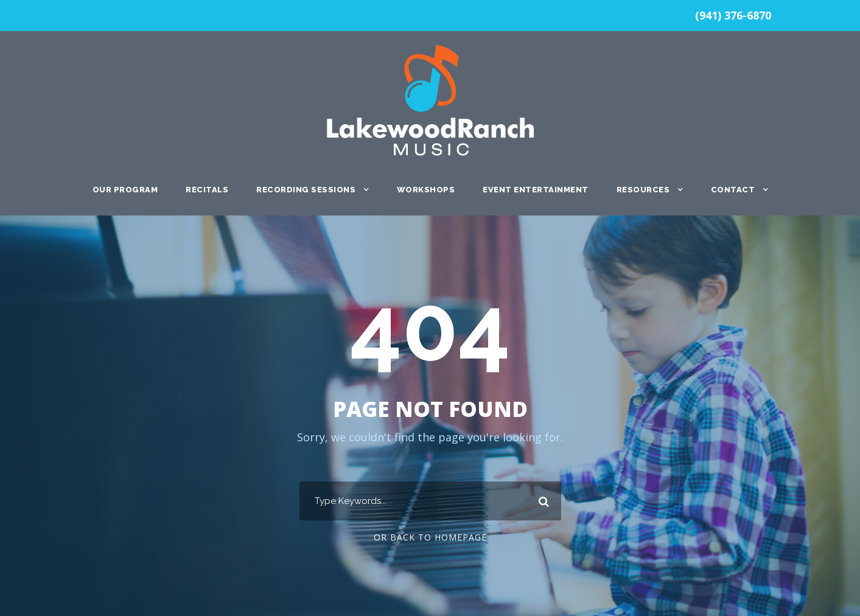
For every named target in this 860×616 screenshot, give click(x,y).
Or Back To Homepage (430, 537)
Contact (733, 190)
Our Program (125, 190)
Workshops (426, 190)
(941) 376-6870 (733, 15)
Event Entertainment (536, 190)
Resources (643, 190)
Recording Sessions (306, 190)
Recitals (207, 190)
